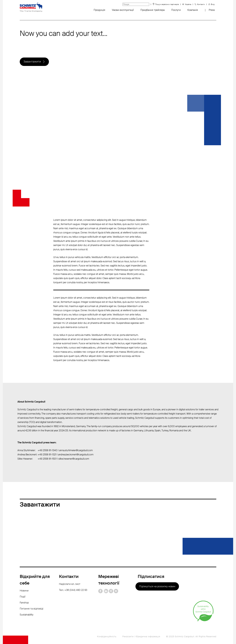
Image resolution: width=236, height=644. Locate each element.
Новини (24, 591)
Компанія (193, 10)
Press (212, 10)
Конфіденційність (107, 636)
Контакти (201, 4)
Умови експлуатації (123, 10)
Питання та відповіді (32, 609)
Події (23, 597)
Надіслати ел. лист (70, 584)
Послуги (176, 10)
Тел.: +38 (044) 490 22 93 (73, 590)
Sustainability (26, 615)
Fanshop (24, 603)
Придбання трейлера (153, 10)
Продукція (99, 10)
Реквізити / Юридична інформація (141, 636)
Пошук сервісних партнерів (167, 4)
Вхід (213, 4)
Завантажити (32, 62)
